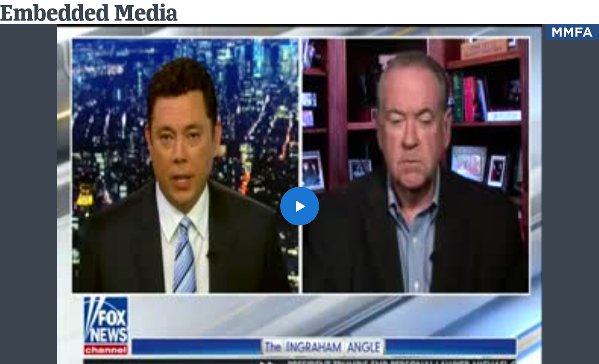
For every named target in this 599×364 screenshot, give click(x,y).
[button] (299, 206)
